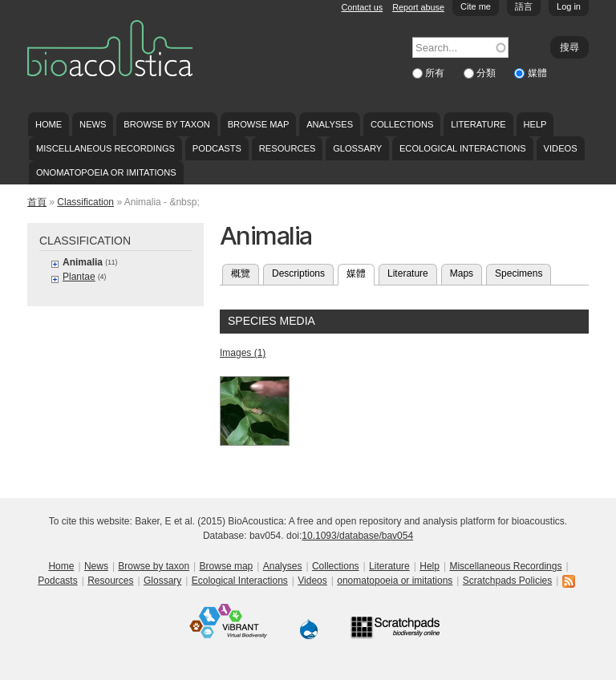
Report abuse (418, 7)
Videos (561, 148)
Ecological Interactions (463, 148)
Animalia (83, 262)
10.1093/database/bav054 (357, 536)
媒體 (537, 73)
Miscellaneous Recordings (105, 148)
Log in (569, 6)
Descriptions (298, 273)
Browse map (259, 124)
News (93, 124)
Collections (402, 124)
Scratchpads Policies (507, 581)
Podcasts (217, 148)
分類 (487, 73)
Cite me (476, 6)
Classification (85, 202)
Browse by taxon (167, 124)
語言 (524, 6)
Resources (287, 148)
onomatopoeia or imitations (106, 172)
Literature (478, 124)
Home (49, 124)
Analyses (330, 124)
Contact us (363, 7)
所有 (436, 73)
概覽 (241, 273)
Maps (462, 273)
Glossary (357, 148)
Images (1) (243, 353)
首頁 (37, 202)
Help (535, 124)
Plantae (79, 277)
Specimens (519, 273)
